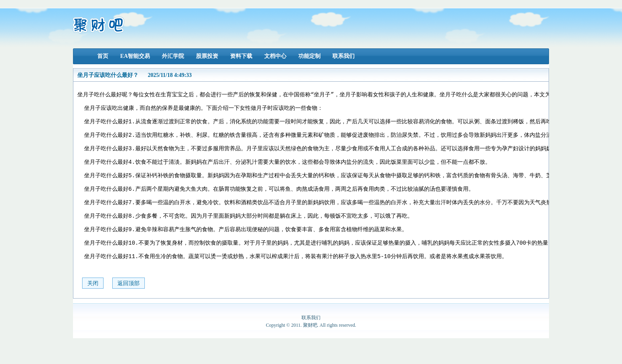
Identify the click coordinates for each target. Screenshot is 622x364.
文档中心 (275, 56)
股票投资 (207, 56)
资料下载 (241, 56)
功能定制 (309, 56)
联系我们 (344, 56)
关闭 (93, 309)
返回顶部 (129, 309)
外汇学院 (173, 56)
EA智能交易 (135, 56)
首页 (103, 56)
